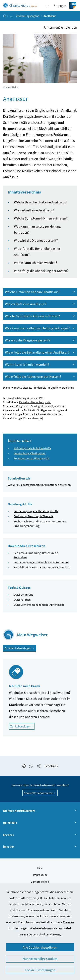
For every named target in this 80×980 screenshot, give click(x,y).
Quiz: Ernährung (24, 595)
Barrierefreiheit (40, 882)
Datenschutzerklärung (45, 934)
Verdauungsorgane (28, 16)
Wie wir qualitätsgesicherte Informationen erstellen (39, 485)
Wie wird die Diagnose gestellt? (36, 240)
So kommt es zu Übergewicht (32, 458)
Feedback (51, 766)
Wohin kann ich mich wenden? (35, 263)
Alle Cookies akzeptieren (40, 947)
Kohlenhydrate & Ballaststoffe (32, 448)
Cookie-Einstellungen (40, 970)
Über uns (40, 847)
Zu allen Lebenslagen (20, 648)
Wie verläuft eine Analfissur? (34, 210)
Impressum (40, 875)
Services (40, 835)
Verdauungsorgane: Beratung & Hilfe (36, 511)
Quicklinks (40, 823)
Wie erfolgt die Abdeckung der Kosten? (41, 271)
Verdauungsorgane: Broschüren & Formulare (41, 562)
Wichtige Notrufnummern (40, 811)
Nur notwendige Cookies (40, 959)
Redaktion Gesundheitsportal (35, 402)
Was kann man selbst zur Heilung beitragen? (40, 328)
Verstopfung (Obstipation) (30, 453)
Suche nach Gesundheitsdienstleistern (37, 521)
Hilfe (40, 868)
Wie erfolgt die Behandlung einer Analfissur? (40, 352)
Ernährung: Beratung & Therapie (34, 516)
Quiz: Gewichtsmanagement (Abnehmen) (39, 605)
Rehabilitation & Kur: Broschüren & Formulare (42, 567)
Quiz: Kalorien (22, 600)
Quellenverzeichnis (62, 388)
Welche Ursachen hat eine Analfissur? (41, 202)
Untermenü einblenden (61, 27)
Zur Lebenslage (22, 726)
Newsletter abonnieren (40, 793)
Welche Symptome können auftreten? (41, 218)
